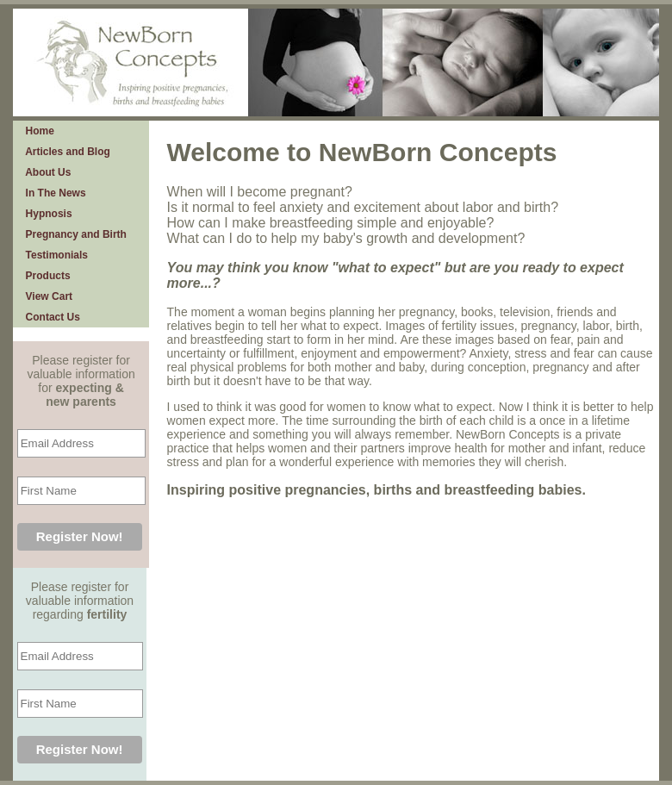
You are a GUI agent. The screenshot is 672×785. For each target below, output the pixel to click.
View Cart (46, 296)
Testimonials (54, 255)
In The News (53, 193)
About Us (46, 172)
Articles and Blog (65, 152)
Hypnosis (46, 214)
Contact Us (50, 317)
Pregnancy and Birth (73, 234)
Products (45, 276)
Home (37, 131)
